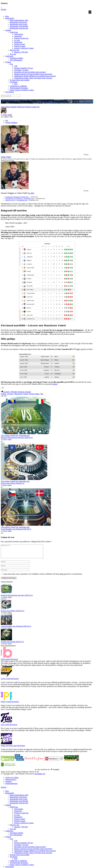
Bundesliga (18, 42)
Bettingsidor (10, 18)
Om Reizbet (10, 92)
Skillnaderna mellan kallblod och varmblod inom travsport (35, 76)
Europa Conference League (24, 48)
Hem (7, 16)
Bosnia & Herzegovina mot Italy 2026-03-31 (17, 438)
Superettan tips (24, 436)
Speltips (8, 30)
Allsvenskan (19, 34)
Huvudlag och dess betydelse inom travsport (30, 72)
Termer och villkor (12, 780)
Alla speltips (5, 107)
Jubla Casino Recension (9, 662)
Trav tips (13, 54)
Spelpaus (9, 784)
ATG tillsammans (16, 60)
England (13, 107)
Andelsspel (9, 56)
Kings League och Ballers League (22, 90)
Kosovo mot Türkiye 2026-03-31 (13, 483)
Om (7, 121)
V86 (16, 66)
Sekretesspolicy (11, 782)
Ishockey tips (14, 50)
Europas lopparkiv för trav (24, 68)
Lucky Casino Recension (10, 681)
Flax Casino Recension (9, 727)
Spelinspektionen (11, 786)
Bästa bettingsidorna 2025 (19, 20)
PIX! (16, 84)
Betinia (55, 384)
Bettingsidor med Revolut (19, 28)
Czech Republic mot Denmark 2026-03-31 (16, 529)
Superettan (18, 36)
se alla (31, 193)
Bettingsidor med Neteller (19, 26)
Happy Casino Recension (10, 704)
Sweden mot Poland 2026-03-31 (12, 644)
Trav (11, 64)
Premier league (34, 394)
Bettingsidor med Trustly (19, 24)
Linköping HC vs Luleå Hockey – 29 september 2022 (20, 199)
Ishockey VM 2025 (21, 52)
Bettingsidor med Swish (18, 22)
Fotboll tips (14, 32)
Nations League (20, 46)
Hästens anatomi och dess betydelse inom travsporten (33, 74)
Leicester (10, 394)
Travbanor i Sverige (21, 70)
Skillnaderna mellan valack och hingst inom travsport (33, 78)
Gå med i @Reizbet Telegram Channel (16, 392)
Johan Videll (7, 115)
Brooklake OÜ (40, 776)
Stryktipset (14, 82)
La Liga (17, 40)
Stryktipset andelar (16, 58)
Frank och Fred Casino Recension (13, 748)
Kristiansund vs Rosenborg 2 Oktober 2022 (17, 197)
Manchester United (21, 394)
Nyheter (8, 62)
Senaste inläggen (11, 123)
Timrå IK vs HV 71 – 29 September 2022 (16, 200)
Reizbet (4, 9)
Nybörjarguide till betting (19, 88)
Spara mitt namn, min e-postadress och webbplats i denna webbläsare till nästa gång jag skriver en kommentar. (43, 577)
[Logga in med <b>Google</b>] (90, 12)
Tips (42, 394)
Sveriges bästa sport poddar (20, 80)
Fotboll (3, 394)
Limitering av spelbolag (18, 86)
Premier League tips (21, 38)
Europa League (20, 44)
